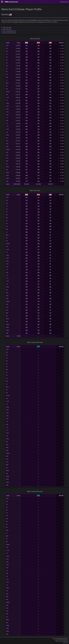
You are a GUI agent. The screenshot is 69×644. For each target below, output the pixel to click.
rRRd (7, 135)
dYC (7, 138)
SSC (7, 51)
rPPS (7, 129)
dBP (7, 161)
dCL (7, 164)
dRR (7, 152)
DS (7, 71)
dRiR (7, 175)
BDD (7, 83)
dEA (7, 141)
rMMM (8, 92)
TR (7, 54)
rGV (7, 132)
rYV (7, 123)
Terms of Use (58, 641)
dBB (7, 181)
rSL (7, 118)
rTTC (7, 126)
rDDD (7, 103)
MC (7, 57)
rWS (7, 115)
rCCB (7, 97)
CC (7, 80)
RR (7, 89)
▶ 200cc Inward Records (9, 33)
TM (7, 63)
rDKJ (7, 112)
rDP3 (7, 106)
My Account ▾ (64, 2)
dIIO (7, 155)
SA (7, 69)
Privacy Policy (65, 641)
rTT (7, 100)
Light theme (66, 643)
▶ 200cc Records (6, 29)
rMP (7, 121)
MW (7, 77)
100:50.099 (17, 184)
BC (7, 86)
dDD (7, 144)
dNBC (8, 172)
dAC (7, 170)
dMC (7, 147)
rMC (7, 95)
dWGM (8, 149)
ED (7, 74)
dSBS (8, 178)
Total (8, 184)
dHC (7, 158)
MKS (7, 45)
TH (7, 60)
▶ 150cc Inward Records (9, 31)
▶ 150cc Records (6, 27)
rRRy (7, 109)
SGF (7, 66)
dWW (7, 167)
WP (7, 48)
